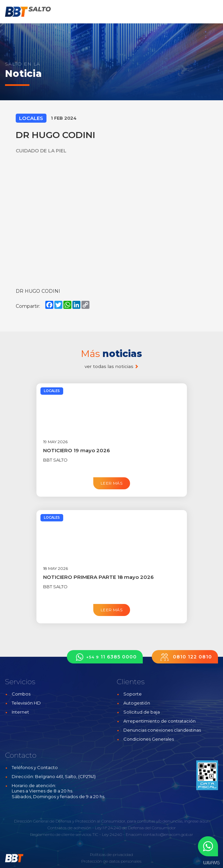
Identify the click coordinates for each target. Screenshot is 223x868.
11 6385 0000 (105, 657)
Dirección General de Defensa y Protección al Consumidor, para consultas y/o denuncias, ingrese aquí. (112, 821)
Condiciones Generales (149, 739)
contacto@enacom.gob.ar (168, 834)
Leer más (112, 483)
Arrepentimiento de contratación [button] (159, 721)
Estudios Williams (211, 863)
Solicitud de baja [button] (142, 712)
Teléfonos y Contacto (35, 767)
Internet (20, 712)
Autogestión (137, 703)
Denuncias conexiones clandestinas (162, 730)
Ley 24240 (112, 834)
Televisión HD (26, 703)
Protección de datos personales (111, 861)
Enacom (134, 834)
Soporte (133, 694)
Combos (21, 694)
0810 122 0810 (185, 657)
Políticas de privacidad (112, 854)
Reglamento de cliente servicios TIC (64, 834)
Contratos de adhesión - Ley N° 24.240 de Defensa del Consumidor (112, 828)
